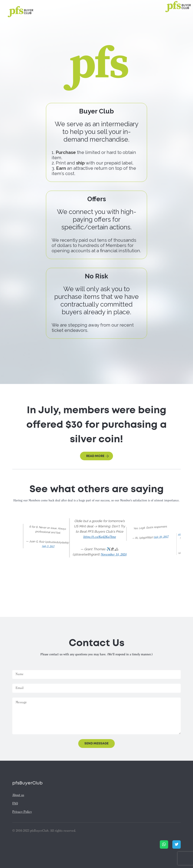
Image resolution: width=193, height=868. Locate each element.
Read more (97, 456)
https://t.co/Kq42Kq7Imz (99, 537)
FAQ (15, 804)
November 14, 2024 (114, 555)
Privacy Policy (22, 812)
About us (18, 795)
